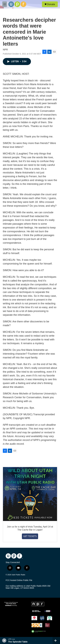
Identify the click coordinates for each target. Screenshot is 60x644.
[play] (4, 640)
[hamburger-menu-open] (5, 4)
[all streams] (56, 640)
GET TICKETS (30, 536)
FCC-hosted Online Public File (19, 580)
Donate (51, 4)
